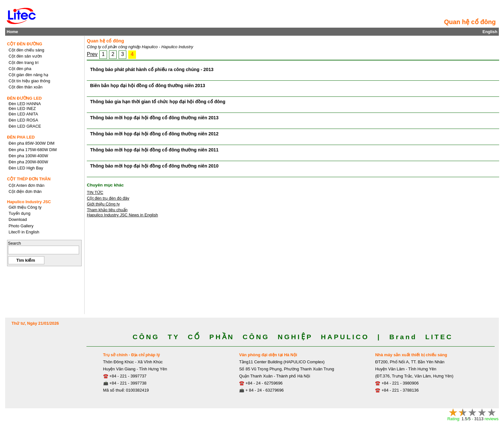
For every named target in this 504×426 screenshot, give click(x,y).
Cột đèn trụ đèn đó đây (108, 198)
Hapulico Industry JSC (29, 202)
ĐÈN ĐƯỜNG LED (24, 98)
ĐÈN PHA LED (21, 137)
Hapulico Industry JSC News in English (122, 215)
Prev (92, 54)
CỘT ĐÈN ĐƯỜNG (25, 44)
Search (15, 243)
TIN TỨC (95, 192)
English (490, 32)
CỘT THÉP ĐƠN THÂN (29, 179)
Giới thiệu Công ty (103, 204)
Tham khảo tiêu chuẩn (107, 210)
